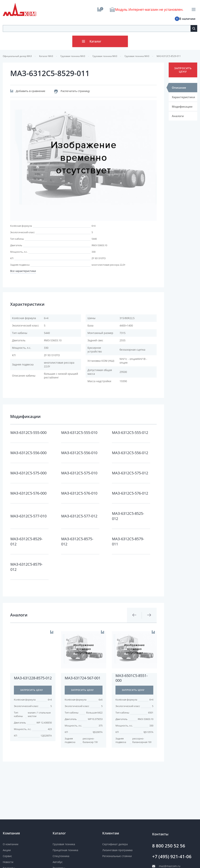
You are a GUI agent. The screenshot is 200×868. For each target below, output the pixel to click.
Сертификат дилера (115, 844)
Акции (7, 850)
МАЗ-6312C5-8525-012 (128, 516)
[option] (83, 160)
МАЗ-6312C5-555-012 (130, 433)
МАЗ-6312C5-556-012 (130, 453)
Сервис (7, 856)
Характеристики (183, 97)
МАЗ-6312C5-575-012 (130, 473)
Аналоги (178, 116)
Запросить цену (183, 70)
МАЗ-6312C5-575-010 (79, 473)
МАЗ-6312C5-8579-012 (26, 567)
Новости (8, 862)
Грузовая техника (64, 844)
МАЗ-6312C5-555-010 (79, 433)
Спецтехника (61, 856)
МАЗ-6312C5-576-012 (130, 493)
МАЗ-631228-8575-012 (33, 678)
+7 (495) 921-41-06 (172, 856)
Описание (179, 88)
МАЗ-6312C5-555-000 (28, 433)
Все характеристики (23, 271)
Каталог (95, 41)
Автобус (58, 862)
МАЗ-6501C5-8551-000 (132, 678)
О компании (11, 844)
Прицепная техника (65, 850)
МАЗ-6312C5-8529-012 (26, 541)
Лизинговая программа (117, 850)
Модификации (182, 106)
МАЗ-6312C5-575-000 (28, 473)
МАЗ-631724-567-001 (83, 678)
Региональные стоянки (117, 856)
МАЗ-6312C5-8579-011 (128, 541)
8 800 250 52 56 (169, 846)
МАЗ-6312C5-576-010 (79, 493)
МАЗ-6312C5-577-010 (28, 516)
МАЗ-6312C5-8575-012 (77, 541)
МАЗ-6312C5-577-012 (79, 516)
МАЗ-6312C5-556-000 (28, 453)
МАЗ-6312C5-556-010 (79, 453)
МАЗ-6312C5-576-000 (28, 493)
